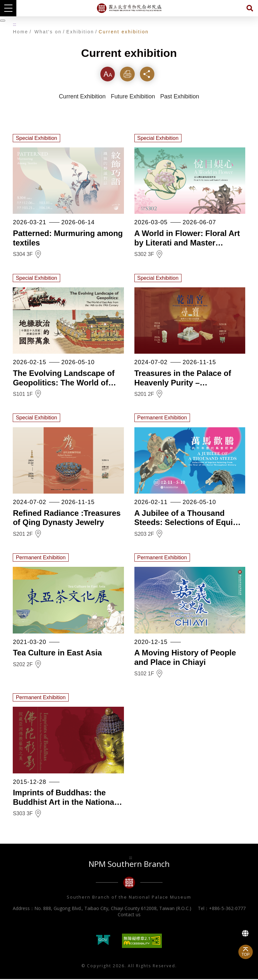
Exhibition (80, 32)
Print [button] (129, 74)
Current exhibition (124, 32)
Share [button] (150, 74)
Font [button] (108, 74)
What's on (48, 32)
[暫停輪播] (3, 21)
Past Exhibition (180, 98)
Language (245, 933)
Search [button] (250, 8)
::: (14, 25)
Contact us (129, 915)
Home (20, 32)
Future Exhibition (133, 98)
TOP (246, 955)
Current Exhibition (82, 98)
